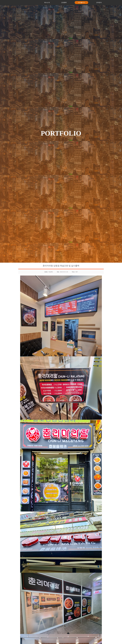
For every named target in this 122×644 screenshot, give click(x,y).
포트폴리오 (81, 2)
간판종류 (64, 2)
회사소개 (47, 2)
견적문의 (99, 2)
